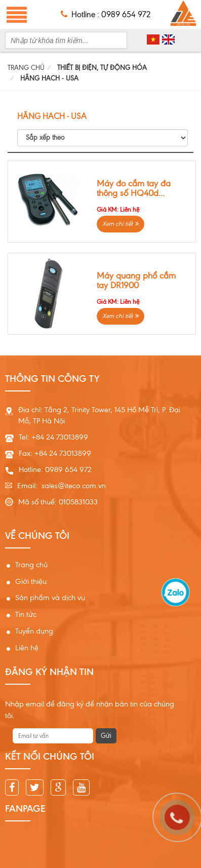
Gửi (106, 736)
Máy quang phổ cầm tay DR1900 (136, 281)
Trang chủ (31, 565)
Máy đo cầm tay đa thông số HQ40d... (134, 188)
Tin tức (26, 614)
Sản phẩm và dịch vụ (50, 598)
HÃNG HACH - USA (49, 78)
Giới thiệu (31, 581)
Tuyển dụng (34, 631)
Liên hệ (27, 648)
